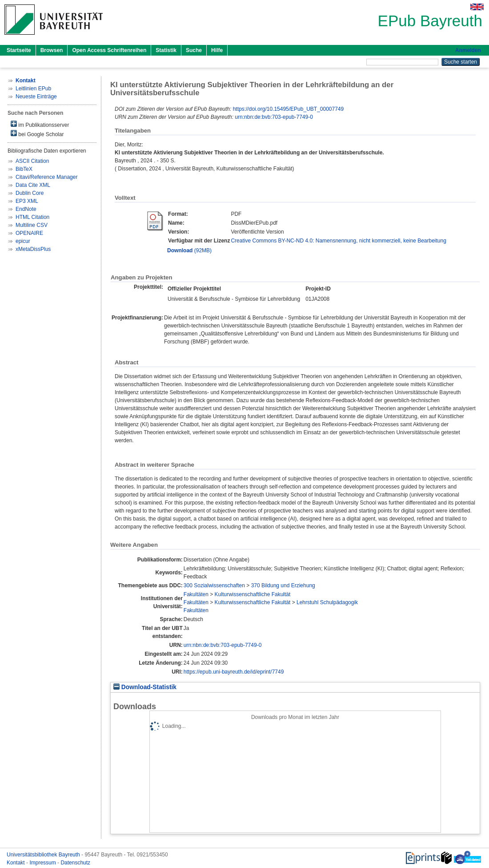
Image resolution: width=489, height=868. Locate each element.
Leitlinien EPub (33, 89)
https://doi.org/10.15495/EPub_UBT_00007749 (289, 109)
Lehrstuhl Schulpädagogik (327, 602)
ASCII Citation (32, 161)
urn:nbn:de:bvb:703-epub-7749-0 (274, 117)
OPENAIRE (29, 233)
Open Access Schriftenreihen (109, 50)
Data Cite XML (33, 185)
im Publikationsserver (40, 124)
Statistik (166, 50)
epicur (23, 241)
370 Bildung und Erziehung (283, 585)
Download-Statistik (145, 687)
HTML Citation (32, 217)
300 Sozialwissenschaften (214, 585)
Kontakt (16, 863)
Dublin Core (30, 193)
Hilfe (217, 50)
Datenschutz (75, 863)
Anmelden (468, 50)
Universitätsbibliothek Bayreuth (44, 855)
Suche (194, 50)
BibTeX (24, 169)
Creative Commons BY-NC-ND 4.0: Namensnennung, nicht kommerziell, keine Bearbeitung (338, 241)
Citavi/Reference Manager (46, 177)
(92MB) (189, 250)
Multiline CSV (32, 225)
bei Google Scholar (37, 134)
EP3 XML (27, 201)
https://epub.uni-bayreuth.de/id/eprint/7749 (234, 672)
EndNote (26, 209)
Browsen (52, 50)
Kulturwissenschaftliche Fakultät (253, 594)
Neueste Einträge (36, 97)
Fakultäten (196, 594)
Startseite (19, 50)
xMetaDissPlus (33, 249)
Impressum (43, 863)
